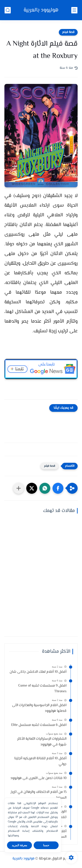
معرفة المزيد (20, 845)
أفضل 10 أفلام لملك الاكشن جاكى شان (38, 672)
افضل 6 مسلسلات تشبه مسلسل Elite (39, 725)
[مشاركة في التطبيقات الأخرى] (19, 488)
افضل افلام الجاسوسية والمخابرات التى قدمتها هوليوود (39, 708)
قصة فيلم (68, 32)
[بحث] (8, 10)
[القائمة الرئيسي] (74, 10)
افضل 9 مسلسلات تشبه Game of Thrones (42, 689)
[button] (58, 488)
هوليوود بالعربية (41, 10)
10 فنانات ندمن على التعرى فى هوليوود (38, 778)
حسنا (46, 845)
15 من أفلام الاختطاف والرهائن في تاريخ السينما (38, 795)
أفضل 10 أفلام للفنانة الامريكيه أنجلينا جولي (40, 761)
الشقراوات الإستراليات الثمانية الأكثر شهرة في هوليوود (42, 742)
